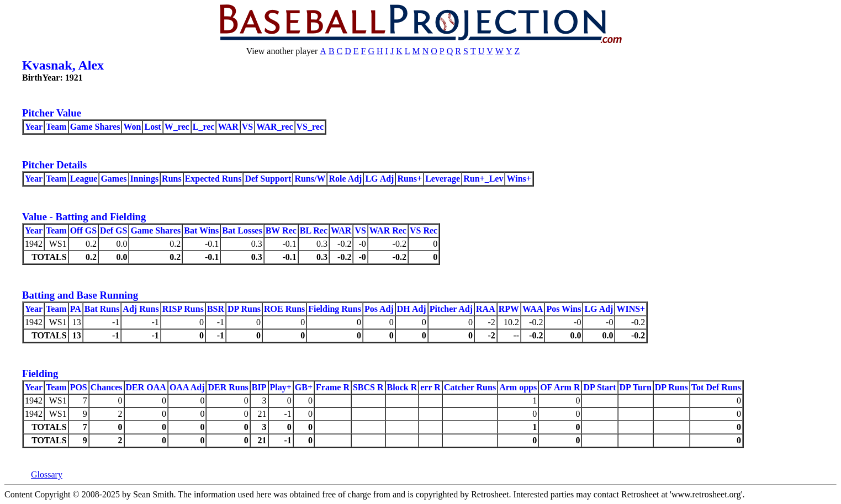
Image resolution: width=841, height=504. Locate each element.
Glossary (47, 474)
